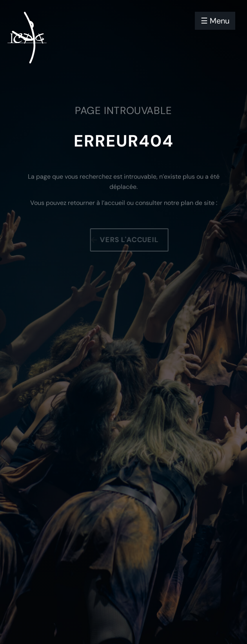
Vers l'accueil (130, 240)
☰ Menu (215, 21)
